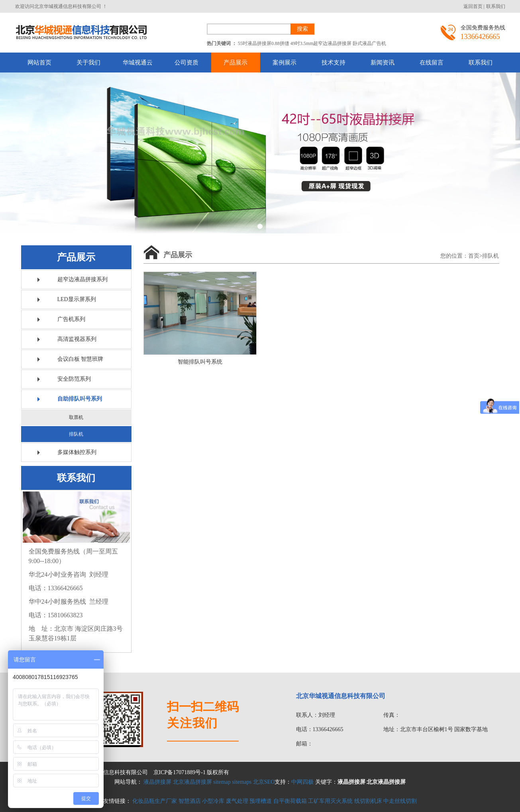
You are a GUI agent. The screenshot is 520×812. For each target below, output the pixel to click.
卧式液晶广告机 (369, 43)
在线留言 (432, 63)
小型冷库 (213, 801)
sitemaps (242, 782)
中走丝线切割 (400, 801)
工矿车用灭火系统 (330, 801)
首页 (474, 256)
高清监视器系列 (77, 339)
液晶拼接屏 (157, 782)
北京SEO (264, 782)
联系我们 (496, 6)
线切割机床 (368, 801)
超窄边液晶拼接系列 (82, 279)
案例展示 (285, 63)
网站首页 (39, 63)
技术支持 (334, 63)
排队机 (76, 434)
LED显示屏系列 (77, 299)
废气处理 (237, 801)
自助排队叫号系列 (80, 399)
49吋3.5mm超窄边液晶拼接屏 (321, 43)
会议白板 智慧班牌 (80, 359)
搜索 (302, 29)
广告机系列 (71, 319)
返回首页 (473, 6)
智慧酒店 (190, 801)
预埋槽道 (261, 801)
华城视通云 (138, 63)
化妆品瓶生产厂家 (155, 801)
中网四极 (302, 782)
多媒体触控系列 (77, 452)
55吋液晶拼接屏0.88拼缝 (264, 43)
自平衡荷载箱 (290, 801)
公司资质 (186, 63)
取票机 (76, 417)
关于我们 (88, 63)
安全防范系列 (74, 379)
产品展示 (235, 63)
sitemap (222, 782)
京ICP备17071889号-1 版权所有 (191, 772)
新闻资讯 (383, 63)
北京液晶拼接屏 (192, 782)
